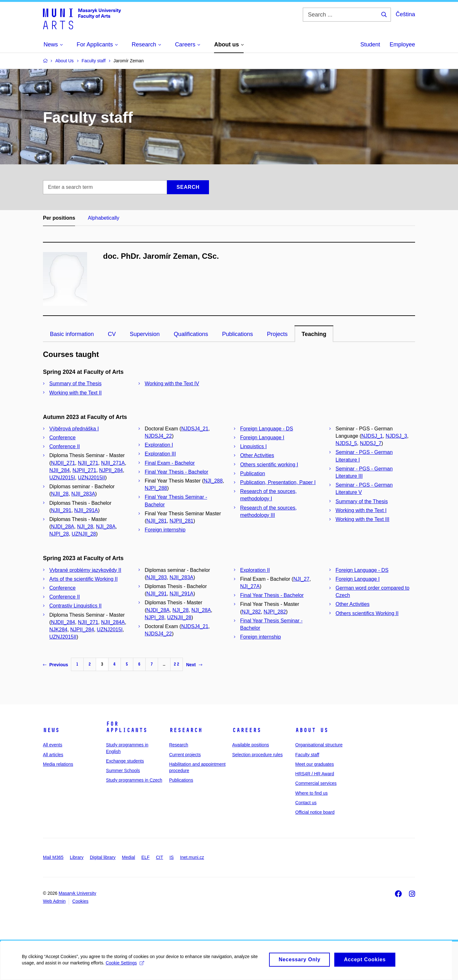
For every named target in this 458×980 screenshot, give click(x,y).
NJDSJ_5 (346, 443)
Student (370, 45)
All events (53, 745)
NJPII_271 (84, 470)
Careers (247, 730)
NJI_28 (85, 527)
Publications (237, 334)
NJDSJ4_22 (158, 436)
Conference (62, 438)
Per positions (59, 218)
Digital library (103, 857)
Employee (402, 45)
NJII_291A (86, 510)
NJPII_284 (111, 470)
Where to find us (311, 793)
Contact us (306, 803)
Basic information (72, 334)
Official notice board (315, 812)
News (51, 730)
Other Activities (257, 455)
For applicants (127, 727)
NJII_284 (59, 470)
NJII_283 (156, 577)
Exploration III (160, 454)
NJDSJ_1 (372, 436)
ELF (146, 857)
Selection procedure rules (257, 755)
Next (194, 665)
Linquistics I (253, 446)
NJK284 (58, 630)
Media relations (58, 764)
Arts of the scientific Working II (83, 579)
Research (186, 730)
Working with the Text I (361, 510)
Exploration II (255, 570)
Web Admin (54, 901)
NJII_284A (113, 622)
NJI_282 (251, 612)
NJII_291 (61, 510)
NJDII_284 (63, 622)
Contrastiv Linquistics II (76, 606)
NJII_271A (113, 463)
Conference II (65, 446)
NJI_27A (250, 586)
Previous (56, 665)
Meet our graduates (314, 764)
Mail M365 (53, 857)
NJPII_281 (181, 521)
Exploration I (159, 445)
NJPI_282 (275, 612)
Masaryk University (77, 893)
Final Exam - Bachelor (170, 463)
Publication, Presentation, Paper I (278, 482)
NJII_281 (156, 521)
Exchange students (125, 761)
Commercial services (316, 783)
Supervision (145, 334)
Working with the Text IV (172, 384)
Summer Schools (123, 771)
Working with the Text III (362, 519)
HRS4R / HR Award (315, 774)
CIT (160, 857)
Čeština (405, 14)
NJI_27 (301, 579)
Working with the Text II (76, 393)
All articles (53, 755)
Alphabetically (104, 218)
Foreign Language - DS (267, 429)
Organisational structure (319, 745)
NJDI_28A (62, 527)
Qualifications (191, 334)
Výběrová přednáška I (74, 429)
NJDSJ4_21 (195, 429)
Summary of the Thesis (75, 384)
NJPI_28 (59, 534)
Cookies (80, 901)
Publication (253, 473)
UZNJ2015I (62, 478)
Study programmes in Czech (134, 780)
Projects (277, 334)
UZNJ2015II (91, 478)
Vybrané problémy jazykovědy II (85, 570)
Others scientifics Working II (367, 613)
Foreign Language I (262, 438)
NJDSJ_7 (371, 443)
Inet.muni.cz (192, 857)
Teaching (314, 334)
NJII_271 (88, 463)
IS (172, 857)
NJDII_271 (63, 463)
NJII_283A (83, 494)
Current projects (185, 755)
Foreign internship (165, 530)
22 (177, 664)
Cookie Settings (125, 966)
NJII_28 (60, 494)
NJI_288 (213, 481)
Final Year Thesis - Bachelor (177, 472)
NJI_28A (106, 527)
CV (112, 334)
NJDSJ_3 (396, 436)
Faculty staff (307, 755)
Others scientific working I (269, 465)
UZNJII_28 (84, 534)
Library (77, 857)
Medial (128, 857)
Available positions (251, 745)
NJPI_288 (156, 488)
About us (312, 730)
